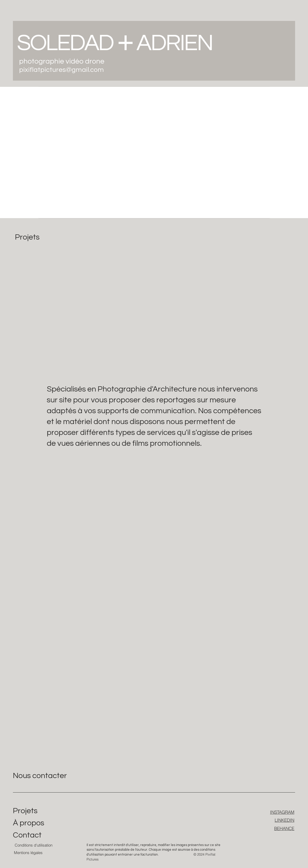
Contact (27, 835)
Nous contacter (40, 776)
